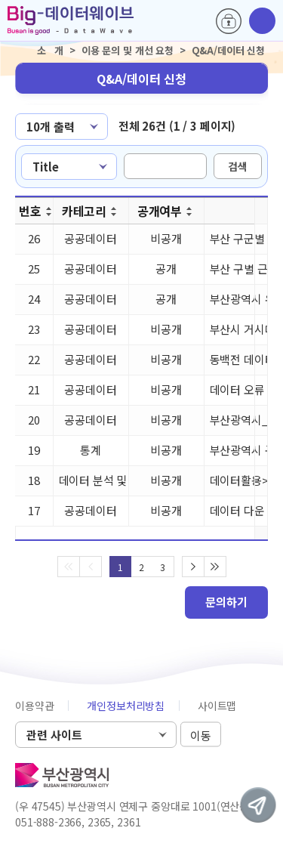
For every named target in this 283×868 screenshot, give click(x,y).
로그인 (229, 21)
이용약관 (34, 706)
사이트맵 (217, 706)
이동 (201, 735)
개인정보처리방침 (126, 706)
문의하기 (226, 602)
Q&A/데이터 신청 (141, 79)
